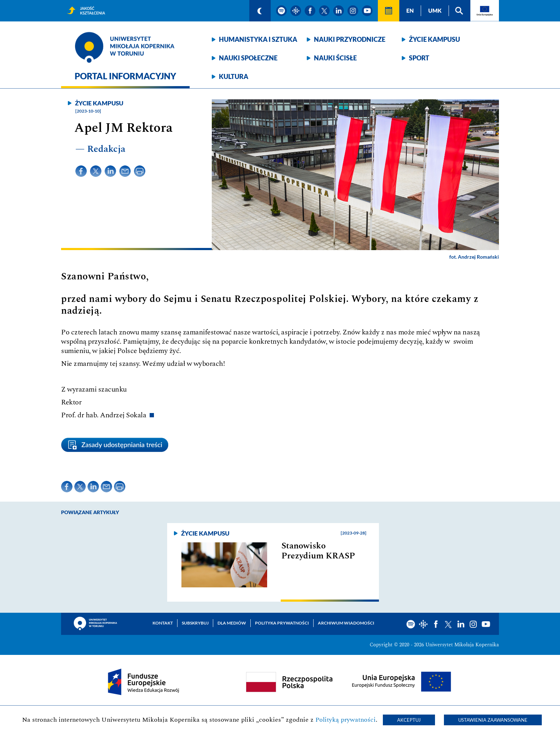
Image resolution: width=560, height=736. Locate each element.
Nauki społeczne (248, 58)
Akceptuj (409, 720)
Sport (419, 58)
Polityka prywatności (282, 623)
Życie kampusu (434, 39)
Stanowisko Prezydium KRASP (318, 551)
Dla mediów (232, 623)
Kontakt (163, 623)
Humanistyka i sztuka (258, 39)
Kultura (234, 76)
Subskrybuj (195, 623)
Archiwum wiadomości (346, 623)
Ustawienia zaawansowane (493, 720)
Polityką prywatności (346, 720)
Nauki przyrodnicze (350, 39)
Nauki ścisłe (335, 58)
